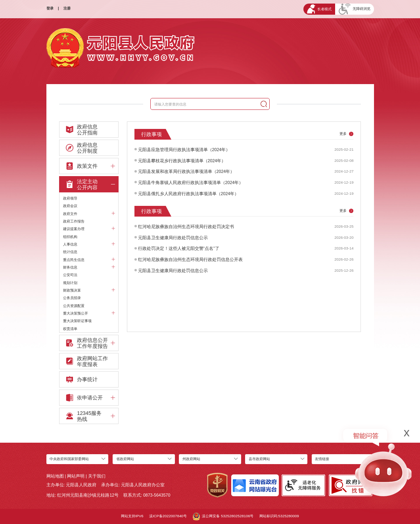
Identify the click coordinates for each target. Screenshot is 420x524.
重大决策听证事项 (77, 321)
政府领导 (70, 198)
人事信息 (89, 244)
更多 (347, 134)
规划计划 (70, 283)
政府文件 (89, 214)
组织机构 (70, 237)
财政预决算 (89, 290)
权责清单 (70, 329)
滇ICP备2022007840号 (168, 516)
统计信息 (70, 252)
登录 (50, 8)
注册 (67, 8)
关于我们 (97, 476)
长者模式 (319, 9)
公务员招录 (72, 298)
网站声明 (76, 476)
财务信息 (89, 267)
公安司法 (70, 275)
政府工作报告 (74, 221)
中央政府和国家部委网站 (69, 459)
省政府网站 (125, 459)
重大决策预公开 (89, 313)
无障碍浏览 (355, 9)
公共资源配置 (74, 306)
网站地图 (55, 476)
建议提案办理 (89, 229)
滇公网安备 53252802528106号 (223, 516)
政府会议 (70, 206)
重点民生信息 (89, 260)
